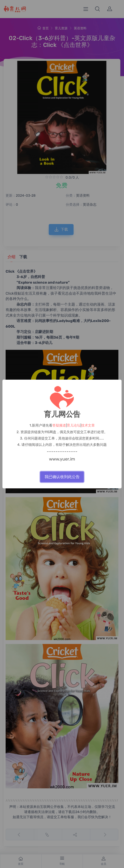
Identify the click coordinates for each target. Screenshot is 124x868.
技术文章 (88, 425)
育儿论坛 (74, 425)
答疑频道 (59, 425)
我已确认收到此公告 (62, 477)
